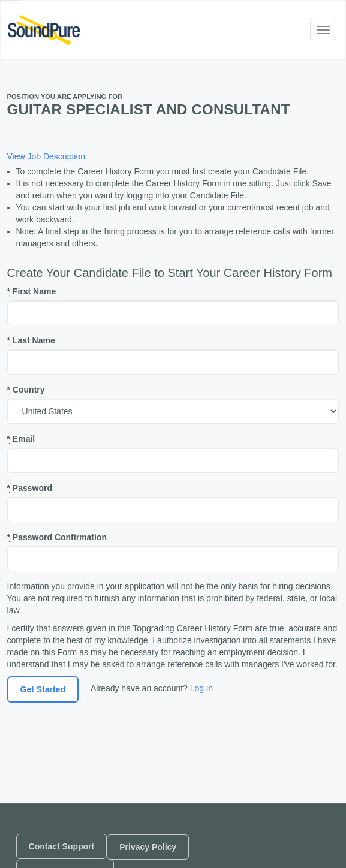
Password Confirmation (57, 537)
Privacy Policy (148, 847)
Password (30, 488)
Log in (201, 688)
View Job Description (46, 156)
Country (26, 390)
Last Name (31, 340)
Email (21, 439)
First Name (32, 291)
